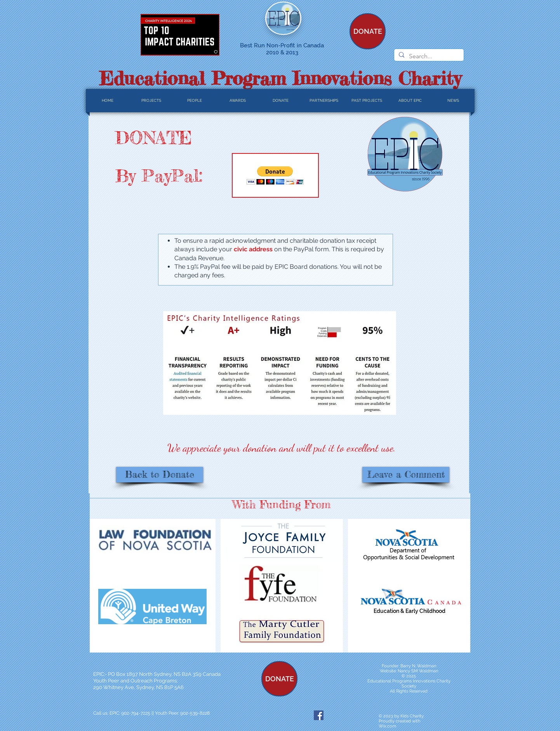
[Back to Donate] (160, 475)
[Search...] (428, 56)
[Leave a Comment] (406, 475)
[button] (275, 175)
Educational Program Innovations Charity (280, 78)
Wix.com (387, 726)
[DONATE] (368, 31)
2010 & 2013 (282, 52)
